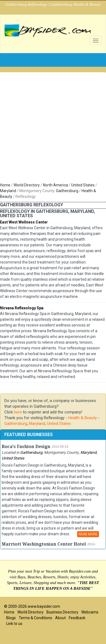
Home (5, 185)
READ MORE (88, 534)
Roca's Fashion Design (26, 447)
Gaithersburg (67, 191)
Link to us (14, 624)
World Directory (27, 185)
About (60, 618)
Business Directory (62, 612)
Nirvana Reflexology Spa (22, 308)
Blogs (11, 618)
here (18, 412)
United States (83, 185)
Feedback (77, 618)
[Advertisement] (51, 129)
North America (55, 185)
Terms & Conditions (35, 618)
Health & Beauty (82, 418)
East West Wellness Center (24, 222)
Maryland (8, 191)
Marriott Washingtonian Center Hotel (44, 544)
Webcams (90, 612)
